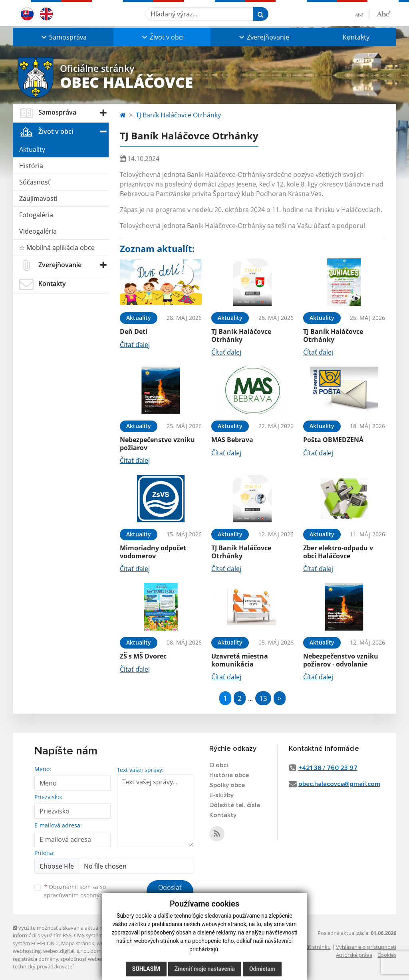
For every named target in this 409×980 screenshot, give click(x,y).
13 (263, 698)
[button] (63, 37)
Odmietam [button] (262, 969)
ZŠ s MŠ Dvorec (143, 656)
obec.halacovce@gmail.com (339, 784)
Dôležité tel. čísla (235, 805)
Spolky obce (227, 785)
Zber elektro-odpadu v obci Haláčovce (338, 552)
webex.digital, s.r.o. (66, 951)
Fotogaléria (36, 215)
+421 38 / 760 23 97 (328, 768)
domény (100, 951)
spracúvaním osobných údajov (85, 895)
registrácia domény (35, 959)
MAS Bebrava (232, 440)
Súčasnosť (35, 182)
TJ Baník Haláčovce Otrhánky (178, 115)
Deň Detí (134, 331)
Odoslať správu (170, 892)
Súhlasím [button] (146, 969)
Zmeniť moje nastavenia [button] (205, 969)
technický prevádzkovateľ (43, 966)
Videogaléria (38, 231)
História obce (229, 775)
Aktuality (32, 149)
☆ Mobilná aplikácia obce (57, 248)
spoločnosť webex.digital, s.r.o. (96, 959)
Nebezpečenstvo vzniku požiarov (157, 443)
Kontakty (356, 37)
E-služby (221, 795)
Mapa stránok (78, 943)
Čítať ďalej (135, 345)
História (31, 166)
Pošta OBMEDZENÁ (333, 440)
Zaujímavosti (38, 198)
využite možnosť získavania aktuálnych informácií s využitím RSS (62, 931)
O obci (219, 765)
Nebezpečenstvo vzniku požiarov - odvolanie (341, 660)
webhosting (27, 951)
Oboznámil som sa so (85, 891)
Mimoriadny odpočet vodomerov (153, 552)
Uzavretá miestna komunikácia (240, 660)
